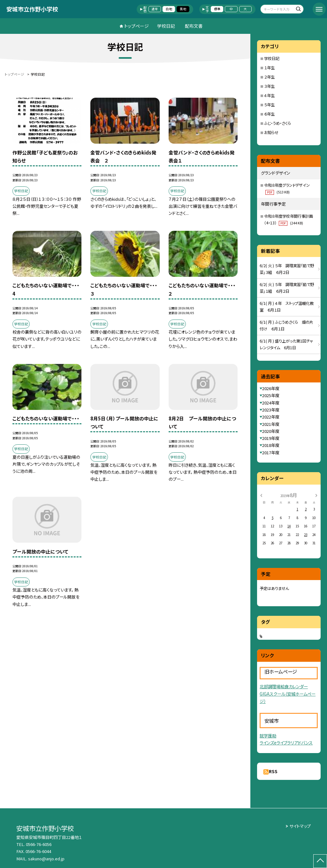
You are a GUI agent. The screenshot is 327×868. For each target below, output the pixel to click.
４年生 (269, 95)
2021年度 (271, 424)
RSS (273, 771)
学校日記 (166, 26)
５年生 (269, 105)
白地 (169, 9)
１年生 (269, 68)
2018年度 (271, 445)
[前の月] (261, 495)
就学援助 (268, 736)
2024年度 (271, 403)
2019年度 (271, 438)
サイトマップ (300, 826)
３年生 (269, 86)
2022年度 (271, 417)
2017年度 (271, 453)
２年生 (269, 77)
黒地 (183, 9)
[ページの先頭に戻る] (320, 861)
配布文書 (194, 26)
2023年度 (271, 410)
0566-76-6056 (39, 844)
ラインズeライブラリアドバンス (286, 743)
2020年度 (271, 431)
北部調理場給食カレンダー (284, 687)
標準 (217, 9)
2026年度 (271, 388)
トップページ (137, 26)
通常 (155, 9)
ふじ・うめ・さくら (278, 123)
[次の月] (316, 495)
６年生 (269, 114)
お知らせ (271, 132)
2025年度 (271, 395)
